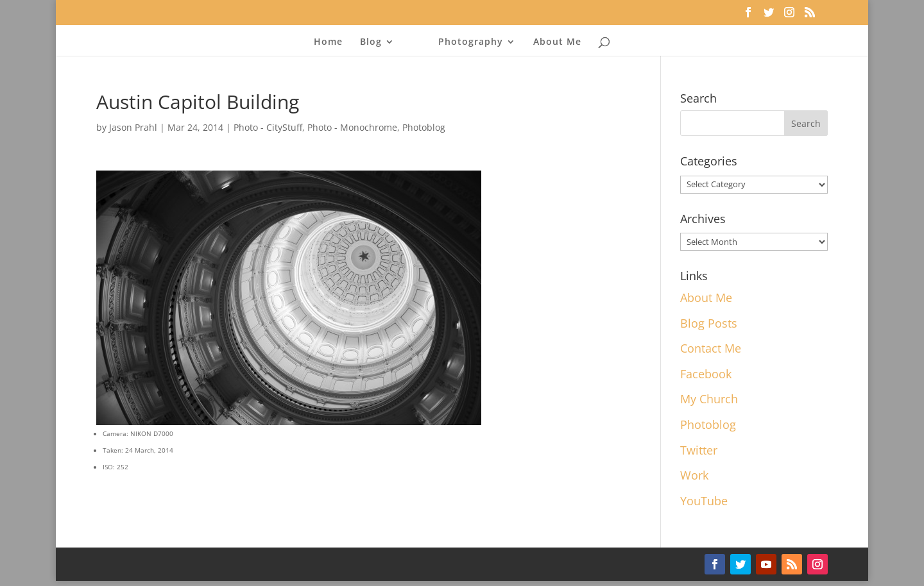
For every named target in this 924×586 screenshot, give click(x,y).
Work (694, 475)
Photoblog (424, 127)
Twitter (699, 450)
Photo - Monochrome (352, 127)
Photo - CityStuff (268, 127)
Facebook (706, 374)
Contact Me (711, 348)
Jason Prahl (133, 127)
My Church (709, 399)
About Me (557, 42)
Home (328, 42)
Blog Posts (709, 323)
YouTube (704, 501)
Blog (371, 42)
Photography (471, 42)
